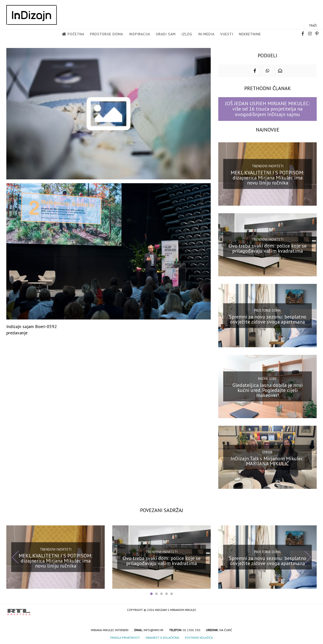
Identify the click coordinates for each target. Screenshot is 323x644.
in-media (206, 34)
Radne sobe (267, 379)
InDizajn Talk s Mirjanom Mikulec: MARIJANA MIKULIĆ (267, 461)
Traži (313, 25)
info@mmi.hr (153, 630)
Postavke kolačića (199, 638)
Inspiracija (140, 34)
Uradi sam (166, 34)
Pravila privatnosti (125, 638)
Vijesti (227, 34)
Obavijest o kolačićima (162, 638)
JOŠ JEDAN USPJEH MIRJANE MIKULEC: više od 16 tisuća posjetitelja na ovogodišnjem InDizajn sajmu (267, 109)
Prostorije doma (107, 34)
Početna (76, 34)
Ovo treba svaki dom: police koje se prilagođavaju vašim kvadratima (268, 248)
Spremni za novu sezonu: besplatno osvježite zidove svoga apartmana (268, 319)
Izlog (187, 34)
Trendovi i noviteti (268, 166)
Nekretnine (250, 34)
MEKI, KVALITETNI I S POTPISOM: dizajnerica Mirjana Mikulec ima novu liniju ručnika (267, 177)
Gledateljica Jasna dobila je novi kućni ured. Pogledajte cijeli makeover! (268, 390)
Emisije (268, 452)
